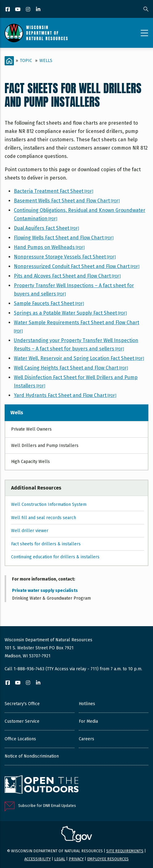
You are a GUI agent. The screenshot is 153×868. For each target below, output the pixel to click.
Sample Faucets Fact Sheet (49, 303)
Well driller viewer (30, 531)
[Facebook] (8, 10)
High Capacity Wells (30, 462)
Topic (26, 61)
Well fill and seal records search (44, 518)
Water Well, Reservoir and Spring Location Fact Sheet (79, 358)
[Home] (9, 61)
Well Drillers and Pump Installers (45, 446)
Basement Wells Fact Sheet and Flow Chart (67, 201)
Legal (60, 859)
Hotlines (87, 704)
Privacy (76, 859)
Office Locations (20, 739)
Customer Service (22, 721)
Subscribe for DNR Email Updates (47, 806)
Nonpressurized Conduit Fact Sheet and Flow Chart (77, 266)
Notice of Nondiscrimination (32, 756)
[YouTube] (18, 10)
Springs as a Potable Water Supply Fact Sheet (70, 313)
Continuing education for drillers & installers (55, 557)
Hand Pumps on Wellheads (49, 247)
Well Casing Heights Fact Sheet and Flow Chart (71, 368)
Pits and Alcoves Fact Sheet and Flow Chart (67, 276)
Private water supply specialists (45, 591)
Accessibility (38, 859)
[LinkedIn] (39, 10)
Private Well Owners (31, 429)
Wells (46, 61)
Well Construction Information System (49, 504)
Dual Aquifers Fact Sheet (46, 228)
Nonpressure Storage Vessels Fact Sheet (65, 257)
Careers (87, 739)
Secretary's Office (22, 704)
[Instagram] (28, 10)
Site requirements (125, 851)
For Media (88, 721)
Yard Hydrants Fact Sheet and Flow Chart (65, 395)
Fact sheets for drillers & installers (46, 544)
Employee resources (108, 859)
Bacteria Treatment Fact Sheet (54, 191)
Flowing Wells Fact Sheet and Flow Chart (64, 238)
